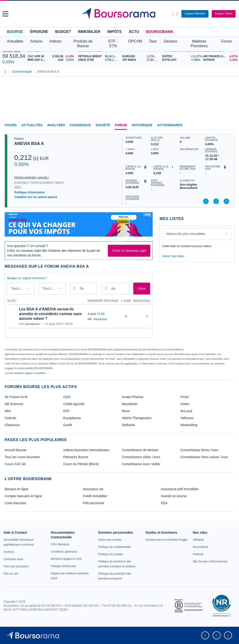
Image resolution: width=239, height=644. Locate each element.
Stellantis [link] (128, 425)
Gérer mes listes (173, 256)
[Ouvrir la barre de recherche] (173, 14)
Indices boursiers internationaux (86, 450)
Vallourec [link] (187, 418)
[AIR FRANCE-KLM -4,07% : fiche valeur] (220, 56)
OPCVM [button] (135, 41)
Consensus (80, 125)
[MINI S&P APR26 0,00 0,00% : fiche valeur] (52, 60)
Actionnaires (170, 125)
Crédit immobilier (95, 496)
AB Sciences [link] (14, 404)
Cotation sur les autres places (36, 197)
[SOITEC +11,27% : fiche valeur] (181, 56)
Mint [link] (8, 411)
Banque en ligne (16, 489)
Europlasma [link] (72, 418)
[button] (5, 14)
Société (103, 125)
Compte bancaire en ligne (23, 496)
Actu (134, 32)
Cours (11, 125)
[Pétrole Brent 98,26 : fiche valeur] (99, 56)
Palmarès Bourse (76, 457)
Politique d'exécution (29, 192)
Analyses (56, 125)
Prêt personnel (93, 503)
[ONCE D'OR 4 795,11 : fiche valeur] (99, 60)
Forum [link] (121, 125)
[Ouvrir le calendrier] (74, 288)
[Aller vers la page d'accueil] (120, 14)
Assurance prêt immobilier (180, 489)
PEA (164, 503)
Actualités (32, 125)
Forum (227, 41)
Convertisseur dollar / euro (141, 457)
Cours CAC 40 (15, 464)
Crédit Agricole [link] (74, 404)
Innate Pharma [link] (133, 397)
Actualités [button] (15, 41)
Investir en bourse (174, 496)
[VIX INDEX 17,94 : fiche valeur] (141, 60)
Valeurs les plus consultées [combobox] (186, 234)
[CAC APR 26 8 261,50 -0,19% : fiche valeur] (52, 56)
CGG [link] (67, 397)
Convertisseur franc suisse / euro (204, 457)
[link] (9, 552)
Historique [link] (142, 125)
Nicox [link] (126, 411)
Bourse (15, 32)
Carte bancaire (15, 503)
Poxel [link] (185, 397)
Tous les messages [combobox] (21, 288)
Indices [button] (55, 41)
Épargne (39, 32)
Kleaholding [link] (189, 425)
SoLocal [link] (186, 411)
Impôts (114, 32)
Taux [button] (153, 41)
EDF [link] (67, 411)
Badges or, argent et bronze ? (27, 278)
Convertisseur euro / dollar (141, 464)
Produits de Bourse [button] (83, 44)
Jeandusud (32, 324)
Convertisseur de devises (140, 450)
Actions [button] (36, 41)
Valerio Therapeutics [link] (137, 418)
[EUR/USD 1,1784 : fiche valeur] (141, 56)
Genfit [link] (68, 425)
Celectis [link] (11, 418)
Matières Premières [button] (199, 44)
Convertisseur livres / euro (199, 450)
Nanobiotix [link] (130, 404)
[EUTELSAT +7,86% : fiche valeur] (181, 60)
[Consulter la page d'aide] (177, 14)
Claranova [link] (12, 425)
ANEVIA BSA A (29, 144)
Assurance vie (93, 489)
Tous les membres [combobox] (53, 288)
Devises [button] (170, 41)
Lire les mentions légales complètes (26, 373)
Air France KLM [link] (16, 397)
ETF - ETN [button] (113, 44)
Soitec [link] (185, 404)
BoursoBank (160, 32)
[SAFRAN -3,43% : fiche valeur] (220, 60)
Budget (63, 32)
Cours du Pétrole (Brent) (81, 464)
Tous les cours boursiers (22, 457)
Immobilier (89, 32)
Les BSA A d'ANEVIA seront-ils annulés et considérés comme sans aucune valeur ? (51, 314)
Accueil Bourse (16, 450)
